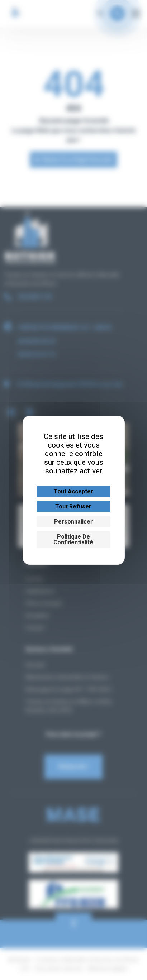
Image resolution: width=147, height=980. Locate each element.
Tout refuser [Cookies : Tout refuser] (73, 506)
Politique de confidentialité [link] (73, 539)
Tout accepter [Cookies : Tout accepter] (73, 491)
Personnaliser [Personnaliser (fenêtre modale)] (73, 522)
